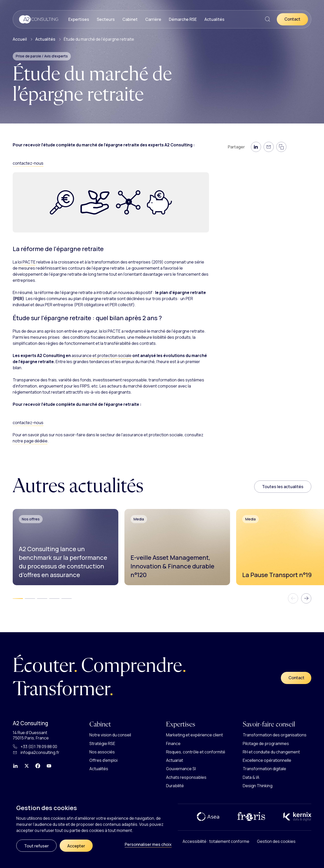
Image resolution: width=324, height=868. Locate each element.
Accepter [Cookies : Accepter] (76, 846)
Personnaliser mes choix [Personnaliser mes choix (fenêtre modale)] (148, 844)
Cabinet (130, 19)
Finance (173, 743)
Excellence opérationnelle (267, 760)
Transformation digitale (264, 769)
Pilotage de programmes (266, 743)
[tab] (18, 599)
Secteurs (106, 19)
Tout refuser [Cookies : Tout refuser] (36, 846)
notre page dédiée (30, 441)
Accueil (20, 39)
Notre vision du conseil (110, 735)
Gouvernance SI (181, 769)
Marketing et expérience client (195, 735)
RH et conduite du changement (271, 752)
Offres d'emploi (103, 760)
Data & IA (251, 777)
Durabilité (175, 786)
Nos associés (102, 752)
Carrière (153, 19)
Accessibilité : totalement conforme (216, 841)
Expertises (79, 19)
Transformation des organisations (275, 735)
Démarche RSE (183, 19)
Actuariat (175, 760)
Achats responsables (186, 777)
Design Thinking (258, 786)
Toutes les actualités (283, 487)
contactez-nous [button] (28, 163)
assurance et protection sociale (102, 355)
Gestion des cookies (276, 841)
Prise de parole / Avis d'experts (42, 56)
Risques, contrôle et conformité (196, 752)
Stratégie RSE (102, 743)
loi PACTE (27, 262)
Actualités (214, 19)
